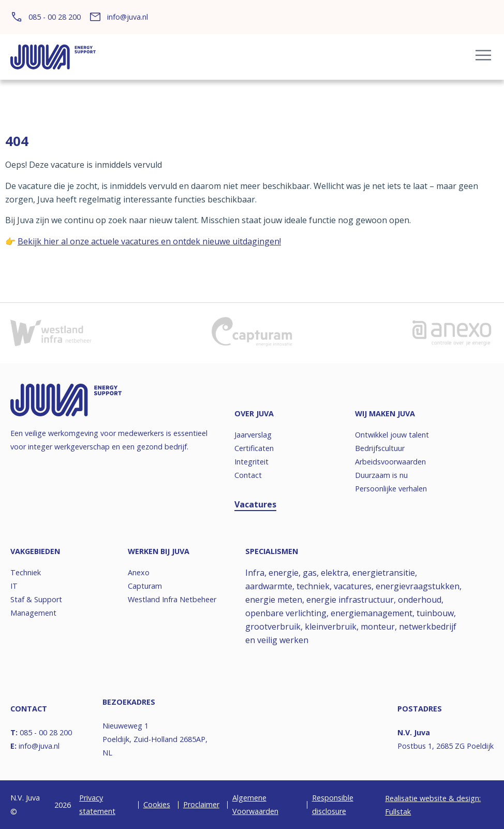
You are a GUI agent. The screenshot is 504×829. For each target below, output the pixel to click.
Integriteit (251, 462)
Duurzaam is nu (381, 475)
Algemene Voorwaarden (255, 804)
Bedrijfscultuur (380, 448)
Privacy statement (97, 804)
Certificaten (254, 448)
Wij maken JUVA (385, 413)
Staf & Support (36, 599)
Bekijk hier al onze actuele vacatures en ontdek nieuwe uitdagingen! (149, 241)
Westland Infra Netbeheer (172, 599)
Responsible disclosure (333, 804)
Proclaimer (201, 804)
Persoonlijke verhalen (391, 489)
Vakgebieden (35, 551)
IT (14, 586)
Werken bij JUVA (159, 551)
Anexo (139, 572)
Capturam (145, 586)
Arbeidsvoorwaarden (390, 462)
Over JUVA (254, 413)
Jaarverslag (253, 435)
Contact (248, 475)
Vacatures (255, 504)
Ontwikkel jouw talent (392, 435)
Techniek (26, 572)
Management (33, 613)
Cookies (157, 804)
